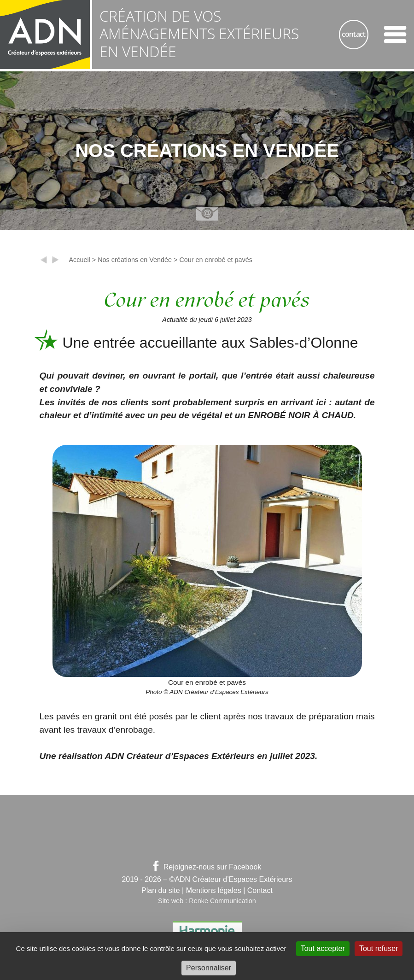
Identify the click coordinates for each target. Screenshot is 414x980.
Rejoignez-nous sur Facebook (207, 867)
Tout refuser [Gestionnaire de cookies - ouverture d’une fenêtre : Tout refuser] (379, 948)
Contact (260, 890)
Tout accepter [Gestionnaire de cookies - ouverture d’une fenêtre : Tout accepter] (323, 948)
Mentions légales (214, 890)
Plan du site (161, 890)
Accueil (79, 260)
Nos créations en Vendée (135, 260)
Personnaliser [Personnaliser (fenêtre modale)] (209, 968)
